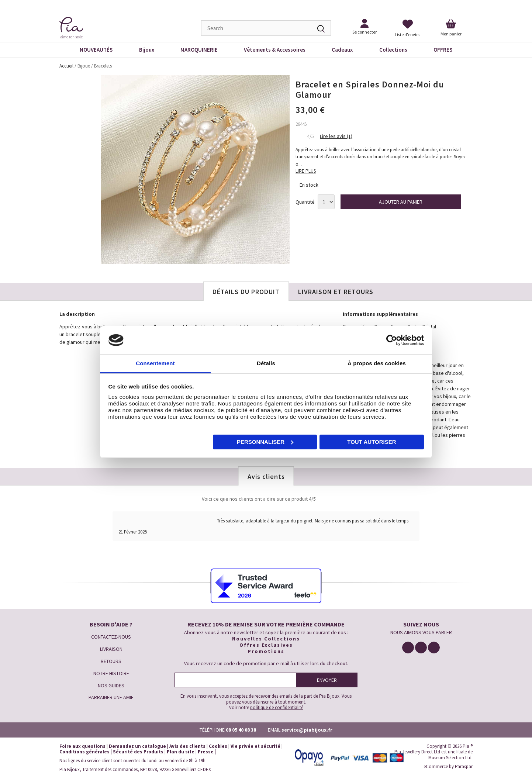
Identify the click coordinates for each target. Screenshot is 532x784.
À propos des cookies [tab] (377, 363)
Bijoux (147, 50)
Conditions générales (84, 752)
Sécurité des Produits (138, 752)
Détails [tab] (266, 363)
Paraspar (464, 766)
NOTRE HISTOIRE (111, 673)
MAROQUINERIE (199, 50)
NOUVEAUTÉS (96, 50)
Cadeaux (342, 50)
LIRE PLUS (306, 171)
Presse (206, 752)
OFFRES (443, 50)
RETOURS (111, 661)
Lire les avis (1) (336, 136)
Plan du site (181, 752)
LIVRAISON (111, 649)
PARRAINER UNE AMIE (111, 697)
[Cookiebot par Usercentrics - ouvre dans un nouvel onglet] (392, 340)
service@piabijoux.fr (307, 730)
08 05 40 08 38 (241, 730)
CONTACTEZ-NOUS (111, 637)
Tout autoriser (372, 442)
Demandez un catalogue (137, 746)
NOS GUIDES (111, 685)
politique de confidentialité (277, 707)
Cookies (218, 746)
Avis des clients (187, 746)
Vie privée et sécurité (255, 746)
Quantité (305, 202)
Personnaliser (265, 442)
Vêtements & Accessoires (275, 50)
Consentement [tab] (155, 363)
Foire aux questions (82, 746)
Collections (393, 50)
